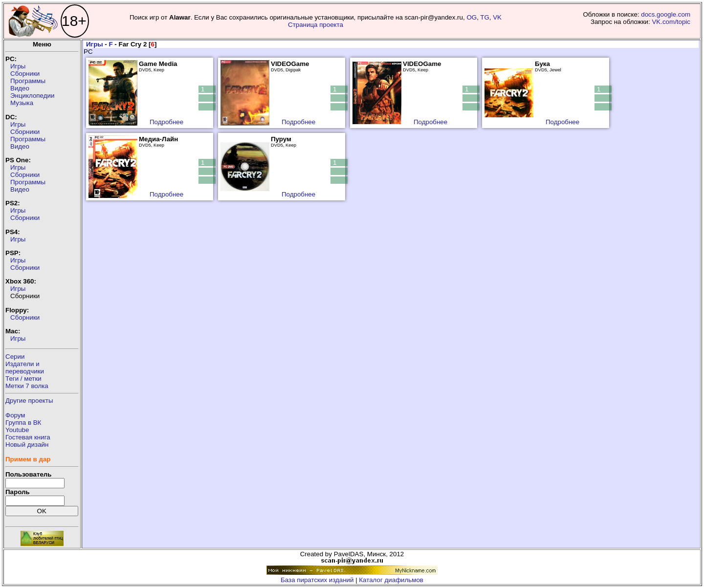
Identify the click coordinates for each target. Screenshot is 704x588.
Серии (15, 357)
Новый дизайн (27, 445)
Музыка (22, 103)
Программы (28, 81)
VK (497, 17)
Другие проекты (29, 401)
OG (472, 17)
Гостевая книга (28, 437)
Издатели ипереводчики (25, 368)
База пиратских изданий (317, 580)
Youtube (17, 430)
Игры (18, 66)
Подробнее (166, 122)
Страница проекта (316, 25)
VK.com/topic (671, 22)
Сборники (25, 74)
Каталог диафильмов (391, 580)
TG (485, 17)
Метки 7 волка (27, 386)
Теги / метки (23, 379)
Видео (20, 88)
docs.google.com (666, 14)
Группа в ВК (23, 423)
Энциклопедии (32, 96)
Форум (15, 415)
